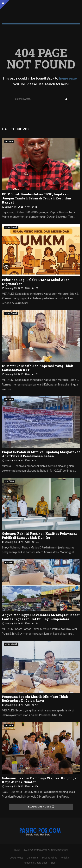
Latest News (15, 129)
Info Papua (10, 481)
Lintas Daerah (11, 227)
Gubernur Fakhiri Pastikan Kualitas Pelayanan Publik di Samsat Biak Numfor (40, 535)
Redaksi (65, 858)
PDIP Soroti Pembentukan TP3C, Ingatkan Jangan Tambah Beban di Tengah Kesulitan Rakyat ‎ (37, 198)
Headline (9, 142)
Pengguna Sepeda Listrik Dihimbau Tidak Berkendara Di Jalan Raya (35, 699)
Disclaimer (33, 858)
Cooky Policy (16, 858)
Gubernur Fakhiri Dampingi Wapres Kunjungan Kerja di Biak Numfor (40, 780)
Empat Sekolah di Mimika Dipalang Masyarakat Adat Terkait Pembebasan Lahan (41, 454)
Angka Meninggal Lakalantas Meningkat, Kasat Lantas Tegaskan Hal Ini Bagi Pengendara (41, 617)
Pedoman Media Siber (35, 863)
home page (68, 78)
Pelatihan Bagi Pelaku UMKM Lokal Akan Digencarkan (36, 282)
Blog (53, 863)
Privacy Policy (50, 858)
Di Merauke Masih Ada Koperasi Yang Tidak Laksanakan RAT (38, 368)
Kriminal (9, 563)
